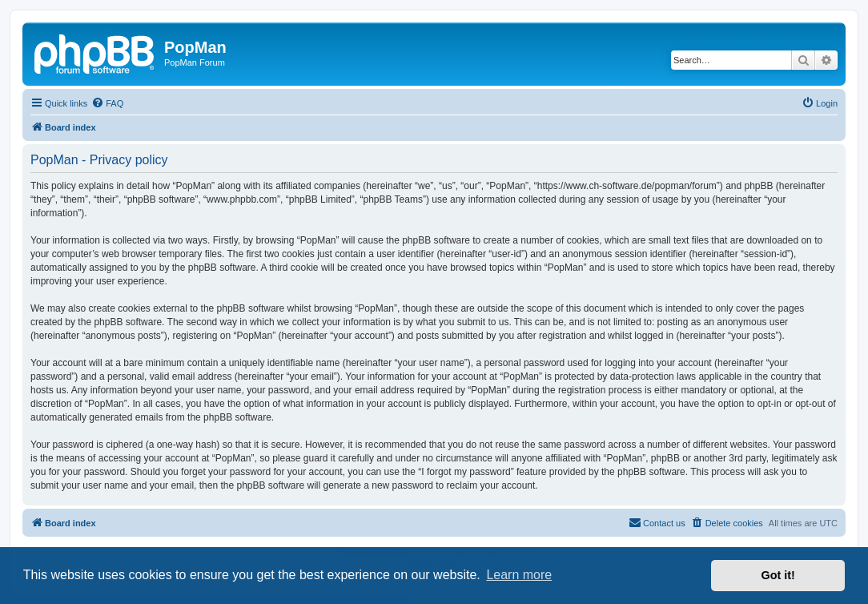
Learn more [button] (519, 575)
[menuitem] (107, 103)
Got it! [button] (778, 575)
